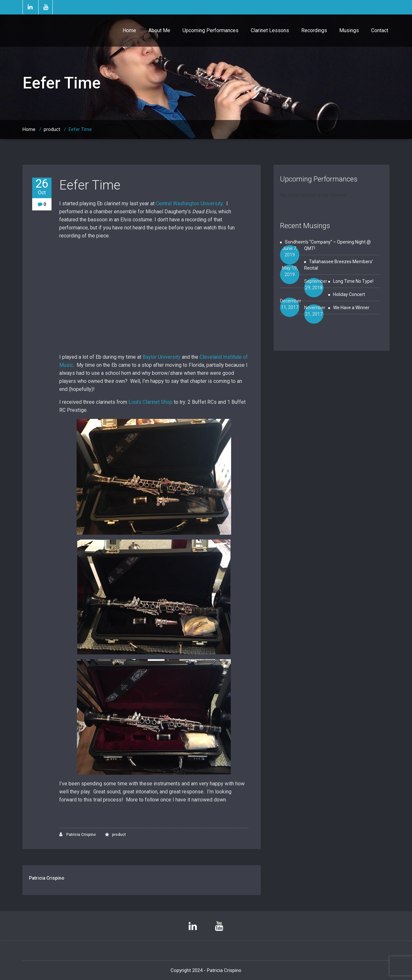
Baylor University (162, 357)
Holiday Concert (349, 294)
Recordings (314, 30)
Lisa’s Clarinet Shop (150, 402)
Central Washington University (189, 203)
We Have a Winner (351, 308)
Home (129, 30)
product (52, 129)
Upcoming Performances (211, 30)
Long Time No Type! (353, 281)
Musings (349, 30)
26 (42, 187)
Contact (380, 30)
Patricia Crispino (78, 834)
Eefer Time (80, 129)
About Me (159, 30)
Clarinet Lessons (270, 30)
